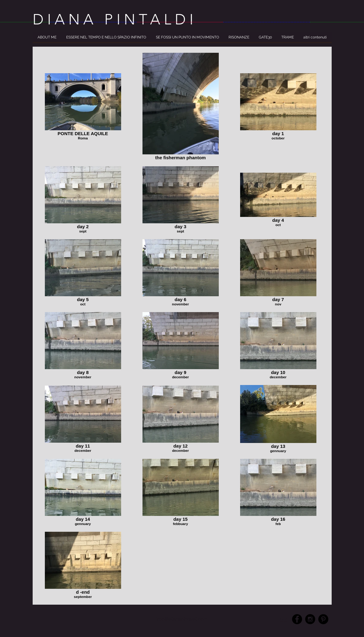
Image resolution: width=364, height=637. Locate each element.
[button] (47, 39)
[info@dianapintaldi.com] (182, 619)
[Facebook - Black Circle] (297, 619)
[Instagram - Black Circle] (310, 619)
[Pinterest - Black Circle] (323, 619)
